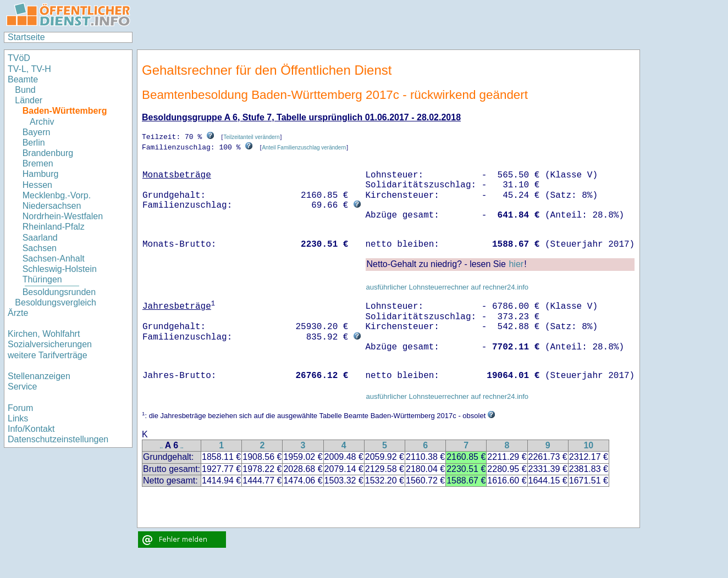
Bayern (37, 132)
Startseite (26, 37)
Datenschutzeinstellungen (58, 439)
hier (516, 263)
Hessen (37, 185)
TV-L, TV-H (29, 69)
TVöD (19, 58)
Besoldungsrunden (59, 292)
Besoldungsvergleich (56, 302)
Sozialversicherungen (50, 344)
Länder (29, 100)
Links (18, 418)
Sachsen (40, 248)
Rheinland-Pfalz (54, 227)
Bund (25, 90)
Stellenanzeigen (39, 376)
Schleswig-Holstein (60, 269)
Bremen (38, 163)
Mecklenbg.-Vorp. (57, 195)
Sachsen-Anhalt (54, 259)
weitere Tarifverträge (48, 355)
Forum (20, 408)
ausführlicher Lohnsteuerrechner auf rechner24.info (447, 287)
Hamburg (41, 174)
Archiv (42, 122)
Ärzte (18, 313)
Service (22, 387)
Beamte (23, 79)
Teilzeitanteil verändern (251, 137)
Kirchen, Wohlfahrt (44, 334)
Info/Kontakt (31, 429)
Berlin (34, 143)
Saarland (40, 238)
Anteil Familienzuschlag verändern (304, 147)
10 (588, 445)
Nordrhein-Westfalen (63, 216)
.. (162, 446)
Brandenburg (48, 153)
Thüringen (42, 279)
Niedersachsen (52, 206)
